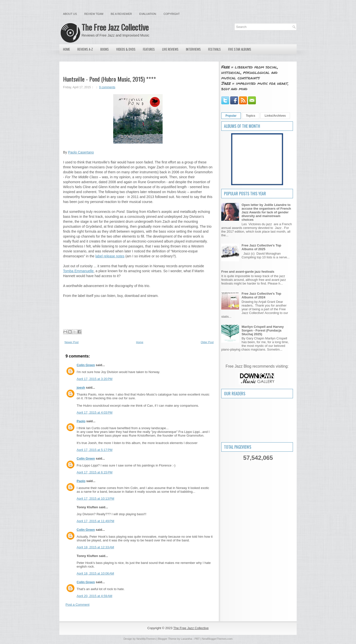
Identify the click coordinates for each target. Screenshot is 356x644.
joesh (81, 388)
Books (105, 49)
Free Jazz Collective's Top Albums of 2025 (261, 247)
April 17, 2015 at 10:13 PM (95, 499)
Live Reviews (170, 49)
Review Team (94, 14)
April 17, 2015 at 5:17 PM (95, 450)
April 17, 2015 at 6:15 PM (95, 472)
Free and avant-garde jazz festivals (248, 272)
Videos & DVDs (126, 49)
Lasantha (187, 639)
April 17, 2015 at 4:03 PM (95, 412)
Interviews (193, 49)
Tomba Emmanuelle (78, 271)
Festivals (214, 49)
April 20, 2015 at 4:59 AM (94, 596)
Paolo (81, 421)
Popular (231, 116)
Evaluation (148, 14)
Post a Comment (78, 605)
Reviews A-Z (85, 49)
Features (149, 49)
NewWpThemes (146, 639)
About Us (70, 14)
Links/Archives (275, 116)
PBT (197, 639)
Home (67, 49)
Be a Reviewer (121, 14)
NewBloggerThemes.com (217, 639)
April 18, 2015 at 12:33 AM (95, 547)
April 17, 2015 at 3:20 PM (95, 379)
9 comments (107, 87)
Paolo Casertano (81, 152)
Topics (251, 116)
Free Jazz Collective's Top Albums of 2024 (261, 295)
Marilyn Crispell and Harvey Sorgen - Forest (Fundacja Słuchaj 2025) (263, 330)
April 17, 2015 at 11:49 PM (95, 521)
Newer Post (72, 342)
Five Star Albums (240, 49)
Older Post (207, 342)
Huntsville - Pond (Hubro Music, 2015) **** (110, 79)
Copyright (172, 14)
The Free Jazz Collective (115, 27)
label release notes (110, 256)
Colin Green (86, 365)
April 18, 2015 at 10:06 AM (95, 573)
